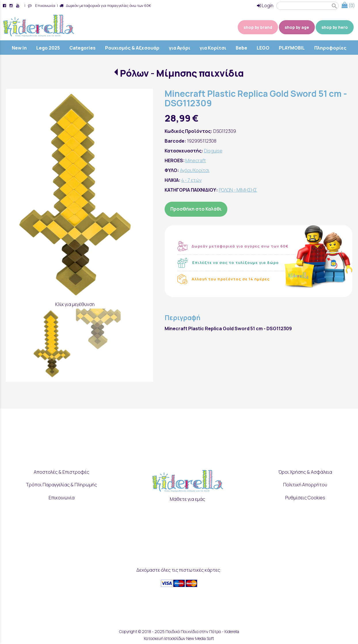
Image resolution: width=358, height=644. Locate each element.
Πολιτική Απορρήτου (305, 485)
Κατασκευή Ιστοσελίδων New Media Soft (179, 638)
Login (265, 5)
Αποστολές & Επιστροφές (61, 472)
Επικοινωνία (44, 5)
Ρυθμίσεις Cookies (305, 498)
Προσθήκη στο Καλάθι (196, 209)
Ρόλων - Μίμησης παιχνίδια (182, 73)
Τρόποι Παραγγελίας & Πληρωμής (62, 485)
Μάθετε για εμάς (187, 499)
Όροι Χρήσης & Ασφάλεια (305, 472)
